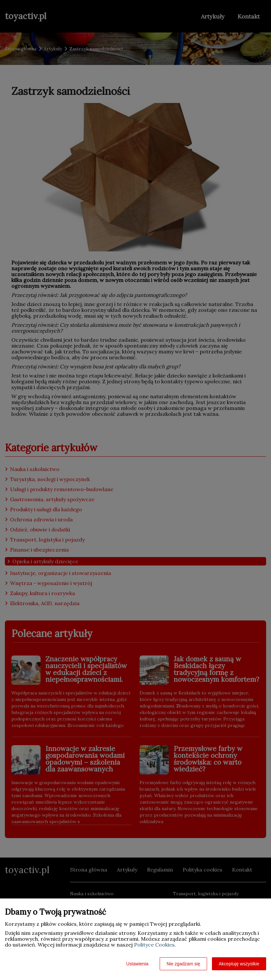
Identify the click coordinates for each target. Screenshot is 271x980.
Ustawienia (137, 964)
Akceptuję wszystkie (239, 964)
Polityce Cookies (154, 945)
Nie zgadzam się (183, 964)
